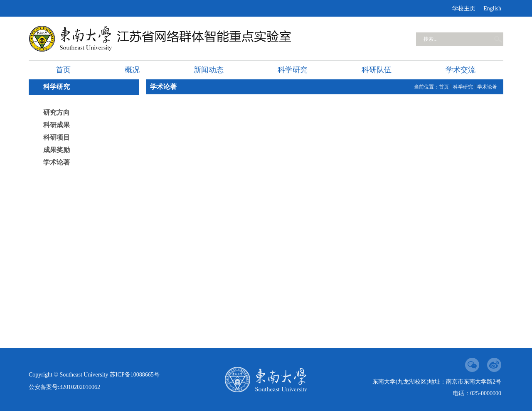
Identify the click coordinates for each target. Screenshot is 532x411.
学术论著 (57, 162)
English (492, 9)
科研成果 (57, 125)
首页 (444, 87)
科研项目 (57, 137)
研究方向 (57, 112)
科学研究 (463, 87)
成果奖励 (57, 150)
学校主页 (464, 9)
